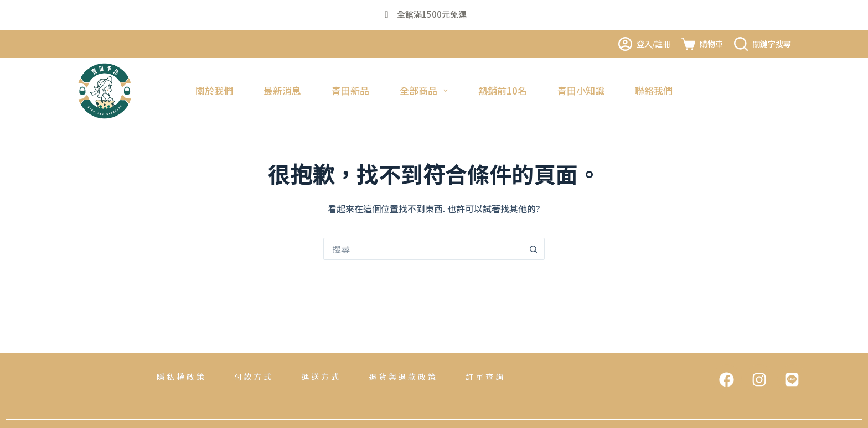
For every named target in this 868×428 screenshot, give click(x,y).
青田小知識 (581, 90)
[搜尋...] (423, 249)
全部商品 (426, 90)
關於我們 (214, 90)
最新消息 (282, 90)
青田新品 (350, 90)
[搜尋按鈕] (534, 249)
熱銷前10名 (503, 90)
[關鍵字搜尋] (763, 44)
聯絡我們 (654, 90)
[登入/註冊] (644, 44)
